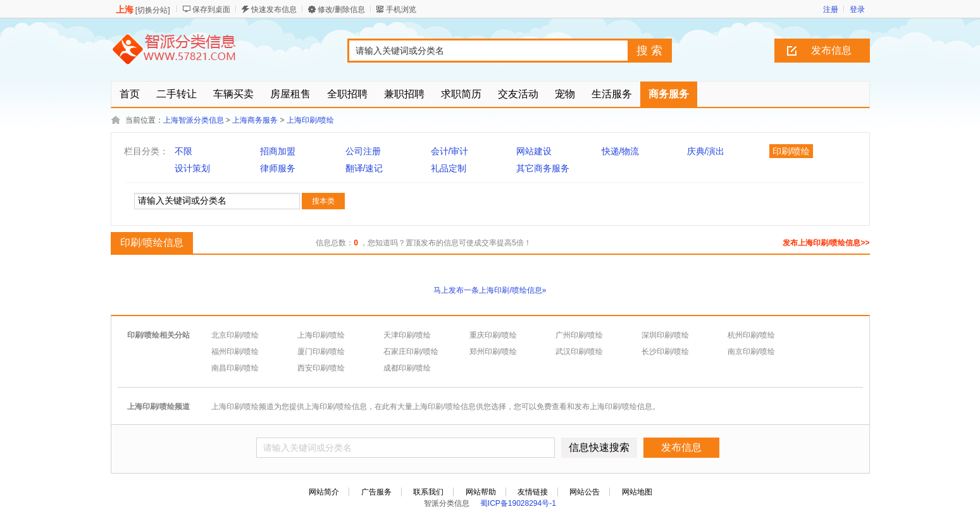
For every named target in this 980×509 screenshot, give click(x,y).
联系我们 (428, 492)
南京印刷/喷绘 (751, 352)
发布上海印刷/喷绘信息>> (826, 243)
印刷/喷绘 (791, 151)
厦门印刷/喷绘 (321, 352)
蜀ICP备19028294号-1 (518, 503)
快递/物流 (621, 151)
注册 (831, 9)
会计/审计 (450, 151)
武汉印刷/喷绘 (579, 352)
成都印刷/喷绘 (407, 368)
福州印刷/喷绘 (235, 352)
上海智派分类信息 (194, 120)
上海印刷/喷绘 (310, 120)
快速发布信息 (274, 9)
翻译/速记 (364, 168)
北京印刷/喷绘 (235, 335)
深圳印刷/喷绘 (665, 335)
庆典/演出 (706, 151)
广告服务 (376, 492)
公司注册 (363, 151)
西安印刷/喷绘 (321, 368)
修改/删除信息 (341, 9)
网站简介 (324, 492)
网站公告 (585, 492)
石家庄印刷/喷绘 (411, 352)
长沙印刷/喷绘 (665, 352)
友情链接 (533, 492)
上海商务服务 (255, 120)
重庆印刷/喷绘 (493, 335)
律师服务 (278, 168)
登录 (857, 9)
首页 (130, 94)
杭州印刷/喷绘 (751, 335)
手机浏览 (401, 9)
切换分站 (152, 10)
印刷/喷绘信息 (150, 242)
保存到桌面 (211, 9)
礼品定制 (449, 168)
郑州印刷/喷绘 (493, 352)
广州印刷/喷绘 (579, 335)
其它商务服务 (543, 168)
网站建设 (534, 151)
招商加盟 (278, 151)
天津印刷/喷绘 (407, 335)
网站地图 (637, 492)
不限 (183, 151)
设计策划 (192, 168)
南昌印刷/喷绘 (235, 368)
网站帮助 (481, 492)
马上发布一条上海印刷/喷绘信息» (490, 290)
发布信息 (831, 50)
